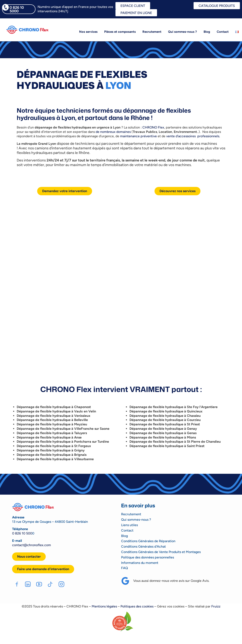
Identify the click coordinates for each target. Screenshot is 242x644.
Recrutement (152, 32)
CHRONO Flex (153, 127)
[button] (43, 569)
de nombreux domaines (113, 132)
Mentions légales (104, 607)
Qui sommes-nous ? (182, 32)
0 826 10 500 (22, 533)
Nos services (88, 32)
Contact (223, 32)
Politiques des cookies (137, 607)
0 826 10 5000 (17, 9)
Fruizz (216, 607)
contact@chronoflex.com (32, 545)
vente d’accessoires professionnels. (193, 136)
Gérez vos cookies (171, 607)
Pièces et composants (120, 32)
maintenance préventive (139, 136)
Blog (207, 32)
